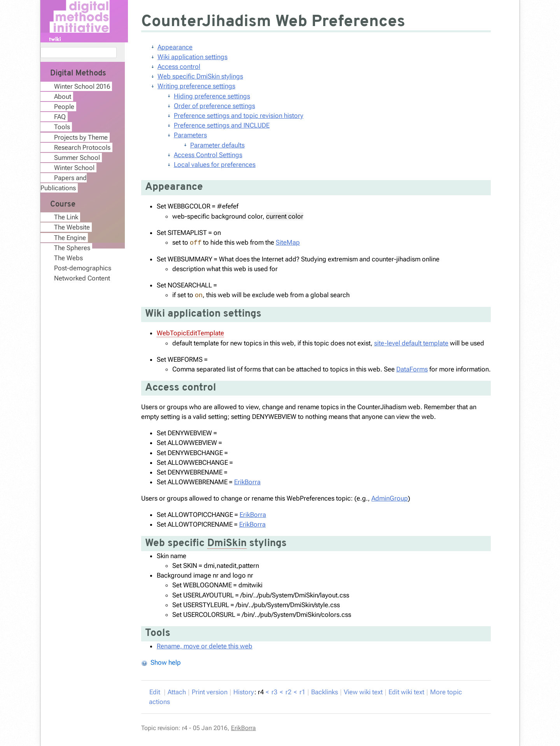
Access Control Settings (208, 155)
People (64, 107)
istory (244, 692)
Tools (62, 127)
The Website (72, 227)
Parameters (190, 135)
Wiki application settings (192, 57)
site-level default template (411, 343)
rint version (210, 692)
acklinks (325, 692)
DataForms (412, 369)
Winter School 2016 (82, 86)
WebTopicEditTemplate (190, 333)
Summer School (77, 158)
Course (63, 205)
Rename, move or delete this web (205, 646)
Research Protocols (82, 147)
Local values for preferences (215, 165)
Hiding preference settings (212, 96)
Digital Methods (78, 74)
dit (156, 692)
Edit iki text (406, 692)
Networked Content (82, 278)
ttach (177, 692)
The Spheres (72, 248)
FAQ (60, 117)
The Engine (70, 238)
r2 (288, 692)
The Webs (68, 258)
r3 (274, 692)
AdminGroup (390, 498)
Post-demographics (83, 268)
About (63, 96)
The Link (66, 217)
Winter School (74, 168)
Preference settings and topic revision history (239, 116)
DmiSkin (227, 544)
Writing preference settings (196, 86)
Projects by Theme (81, 137)
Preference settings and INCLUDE (222, 125)
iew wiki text (363, 692)
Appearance (175, 47)
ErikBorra (247, 482)
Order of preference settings (214, 106)
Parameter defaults (217, 145)
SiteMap (288, 242)
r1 (302, 692)
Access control (179, 67)
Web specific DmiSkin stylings (200, 76)
